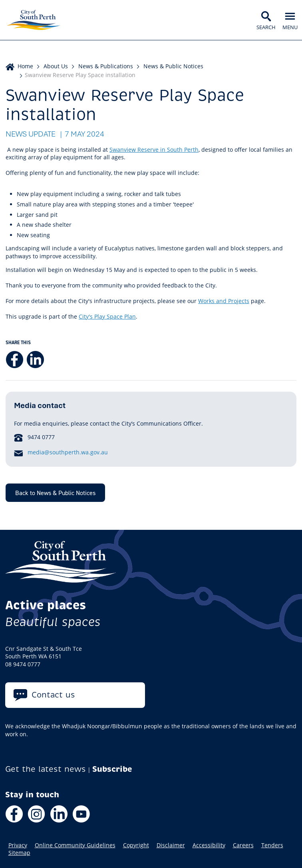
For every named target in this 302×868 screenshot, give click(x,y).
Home (25, 66)
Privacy (18, 845)
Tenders (272, 845)
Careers (243, 845)
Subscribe (112, 769)
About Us (56, 66)
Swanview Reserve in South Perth (154, 150)
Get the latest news (46, 769)
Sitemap (19, 853)
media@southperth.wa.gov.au (68, 452)
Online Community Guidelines (75, 845)
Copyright (136, 845)
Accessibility (209, 845)
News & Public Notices (173, 66)
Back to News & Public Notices (55, 493)
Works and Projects (224, 301)
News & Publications (106, 66)
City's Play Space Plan (107, 316)
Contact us (53, 695)
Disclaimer (171, 845)
